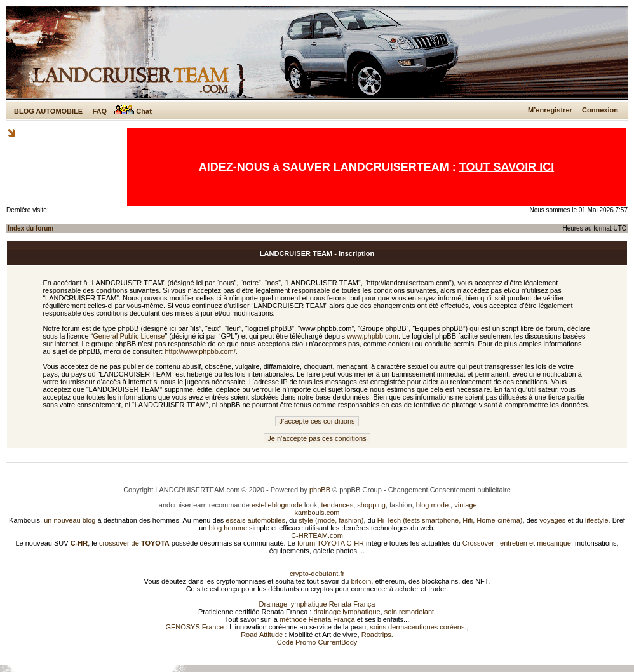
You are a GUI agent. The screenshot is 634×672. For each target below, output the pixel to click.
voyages (552, 520)
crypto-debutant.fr (317, 574)
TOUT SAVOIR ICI (507, 167)
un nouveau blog (70, 520)
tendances (337, 505)
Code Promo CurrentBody (317, 642)
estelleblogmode (277, 505)
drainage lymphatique (347, 612)
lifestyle (597, 520)
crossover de (133, 543)
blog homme (228, 528)
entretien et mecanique (536, 543)
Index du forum (30, 228)
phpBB (320, 490)
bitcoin (361, 581)
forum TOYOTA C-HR (331, 543)
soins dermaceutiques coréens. (418, 627)
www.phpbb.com (373, 336)
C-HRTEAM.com (317, 535)
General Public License (129, 336)
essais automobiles (255, 520)
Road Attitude (262, 635)
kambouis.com (317, 513)
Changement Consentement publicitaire (449, 490)
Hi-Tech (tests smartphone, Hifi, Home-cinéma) (450, 520)
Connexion (600, 110)
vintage (465, 505)
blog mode (432, 505)
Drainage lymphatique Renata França (317, 604)
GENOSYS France (194, 627)
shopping (371, 505)
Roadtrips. (377, 635)
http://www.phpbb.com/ (200, 351)
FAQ (99, 111)
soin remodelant (409, 612)
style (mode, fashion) (331, 520)
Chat (133, 111)
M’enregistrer (550, 110)
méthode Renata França (317, 619)
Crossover (478, 543)
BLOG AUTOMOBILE (48, 111)
